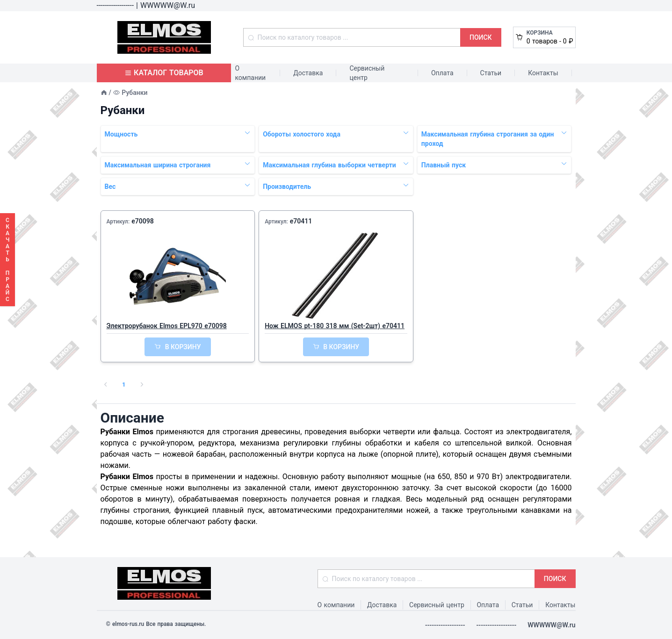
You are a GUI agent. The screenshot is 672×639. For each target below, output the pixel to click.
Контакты (543, 73)
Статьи (491, 73)
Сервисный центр (367, 73)
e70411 (301, 221)
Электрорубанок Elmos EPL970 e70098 (167, 326)
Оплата (442, 73)
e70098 (143, 221)
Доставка (308, 73)
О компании (250, 73)
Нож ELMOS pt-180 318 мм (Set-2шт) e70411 (335, 326)
